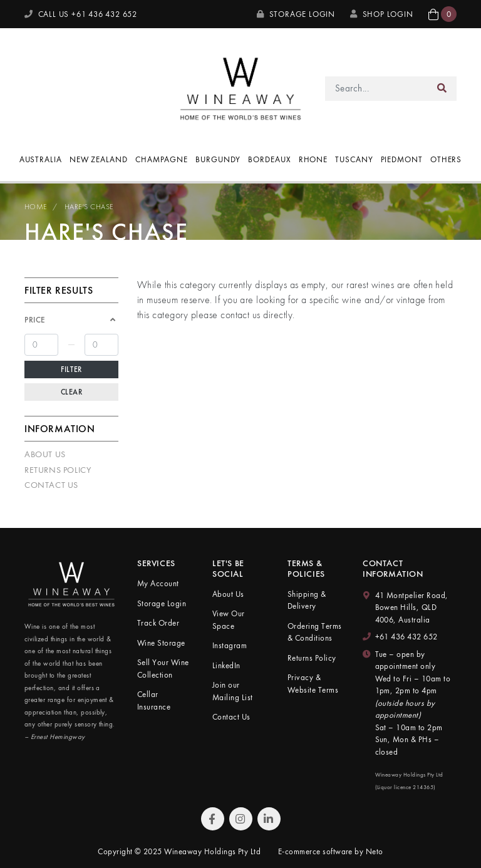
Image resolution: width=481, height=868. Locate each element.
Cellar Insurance (154, 700)
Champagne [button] (162, 159)
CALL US (81, 14)
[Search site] (442, 89)
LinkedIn (226, 665)
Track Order (158, 623)
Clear (72, 392)
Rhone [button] (313, 159)
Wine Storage (161, 643)
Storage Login (296, 14)
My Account (158, 583)
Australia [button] (41, 159)
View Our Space (229, 620)
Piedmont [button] (402, 159)
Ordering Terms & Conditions (315, 632)
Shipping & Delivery (307, 600)
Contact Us (51, 485)
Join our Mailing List (233, 691)
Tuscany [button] (354, 159)
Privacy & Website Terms (313, 684)
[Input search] (377, 89)
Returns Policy (58, 470)
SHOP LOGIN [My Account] (382, 14)
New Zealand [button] (99, 159)
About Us (45, 454)
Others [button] (446, 159)
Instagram (230, 645)
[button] (442, 14)
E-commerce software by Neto (331, 851)
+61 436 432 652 (406, 637)
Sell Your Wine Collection (163, 669)
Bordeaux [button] (269, 159)
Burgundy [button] (218, 159)
